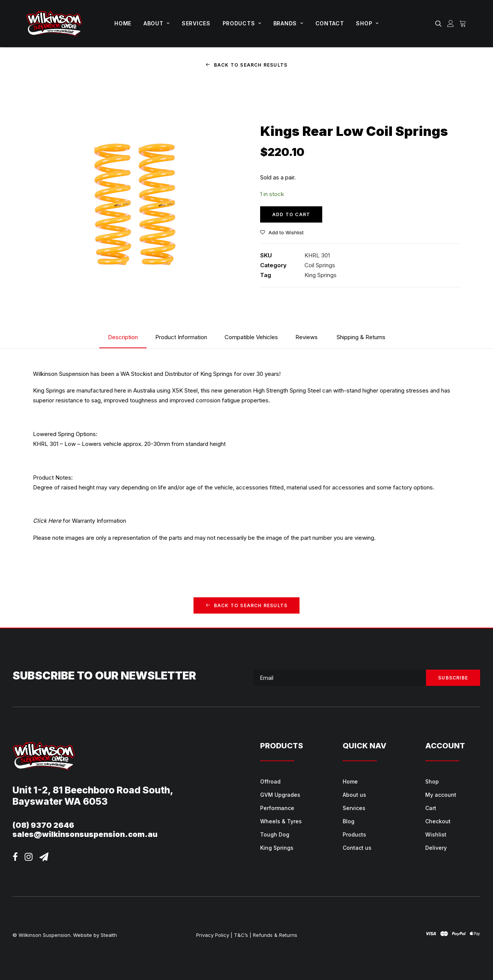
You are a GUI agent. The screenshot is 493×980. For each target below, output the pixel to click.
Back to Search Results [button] (247, 65)
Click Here (47, 521)
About (157, 23)
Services (196, 23)
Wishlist (436, 834)
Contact (330, 23)
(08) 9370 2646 (43, 825)
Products (242, 23)
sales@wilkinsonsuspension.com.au (85, 834)
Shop (367, 23)
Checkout (438, 821)
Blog (349, 821)
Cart (431, 808)
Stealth (109, 935)
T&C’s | (243, 935)
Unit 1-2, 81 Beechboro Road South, (93, 790)
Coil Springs (320, 265)
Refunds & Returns (275, 935)
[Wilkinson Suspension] (54, 23)
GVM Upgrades (280, 795)
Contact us (357, 848)
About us (354, 795)
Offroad (270, 781)
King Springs (321, 275)
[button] (440, 23)
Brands (288, 23)
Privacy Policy (213, 935)
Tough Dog (275, 834)
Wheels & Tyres (281, 821)
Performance (277, 808)
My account (441, 795)
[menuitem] (123, 23)
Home (123, 23)
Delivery (436, 848)
